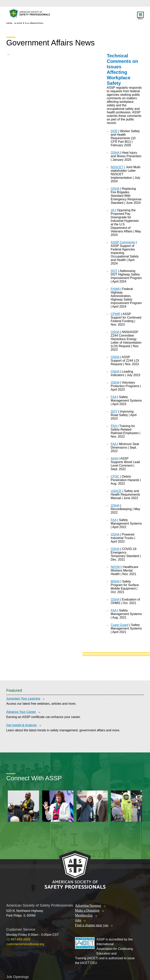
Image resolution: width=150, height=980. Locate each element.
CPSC (115, 476)
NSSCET (117, 167)
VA (113, 210)
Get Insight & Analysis (21, 725)
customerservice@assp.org (25, 944)
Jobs (78, 920)
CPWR (116, 314)
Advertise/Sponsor (88, 906)
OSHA (115, 153)
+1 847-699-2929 (18, 939)
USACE (116, 491)
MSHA (115, 581)
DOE (114, 131)
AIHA (114, 458)
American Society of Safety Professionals (30, 14)
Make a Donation (87, 910)
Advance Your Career (21, 712)
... (8, 53)
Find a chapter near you (92, 925)
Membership (84, 915)
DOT (114, 271)
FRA (114, 426)
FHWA (115, 289)
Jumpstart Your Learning (23, 699)
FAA (114, 397)
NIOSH (116, 567)
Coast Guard (120, 625)
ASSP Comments (123, 242)
